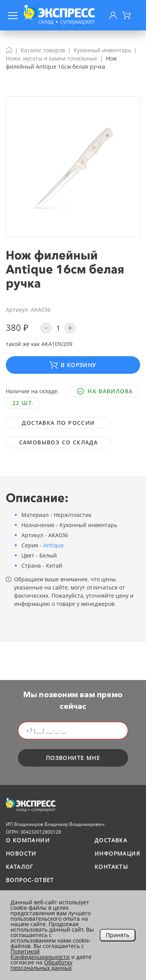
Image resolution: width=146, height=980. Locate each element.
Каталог (20, 867)
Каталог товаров (43, 50)
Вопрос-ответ (30, 880)
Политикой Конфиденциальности (40, 954)
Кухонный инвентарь (102, 50)
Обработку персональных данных (41, 965)
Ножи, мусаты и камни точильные (52, 58)
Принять (118, 935)
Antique (54, 545)
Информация (117, 853)
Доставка (111, 840)
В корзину (73, 365)
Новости (21, 853)
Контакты (111, 867)
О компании (28, 840)
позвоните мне (73, 758)
